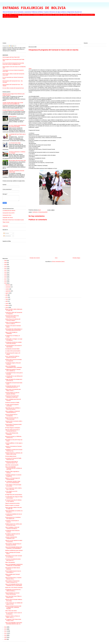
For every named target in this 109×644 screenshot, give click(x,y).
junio (7, 297)
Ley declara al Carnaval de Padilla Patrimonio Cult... (13, 459)
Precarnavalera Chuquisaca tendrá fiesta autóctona (13, 425)
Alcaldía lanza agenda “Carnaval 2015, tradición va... (13, 370)
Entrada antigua (76, 258)
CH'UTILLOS (17, 15)
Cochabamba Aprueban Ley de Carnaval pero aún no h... (12, 387)
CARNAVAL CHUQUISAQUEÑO (40, 212)
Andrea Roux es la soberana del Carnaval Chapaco (13, 320)
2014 (6, 627)
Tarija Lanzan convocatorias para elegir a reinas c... (13, 390)
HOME (5, 15)
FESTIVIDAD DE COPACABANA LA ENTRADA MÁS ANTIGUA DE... (14, 330)
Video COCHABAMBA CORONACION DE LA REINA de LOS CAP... (14, 468)
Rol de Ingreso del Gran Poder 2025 (11, 57)
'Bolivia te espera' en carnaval (12, 505)
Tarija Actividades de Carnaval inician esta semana (12, 594)
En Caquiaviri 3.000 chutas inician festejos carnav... (13, 620)
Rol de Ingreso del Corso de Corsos (10, 17)
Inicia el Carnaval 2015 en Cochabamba (11, 415)
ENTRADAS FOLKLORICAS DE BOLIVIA (34, 8)
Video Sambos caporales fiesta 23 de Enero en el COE (13, 544)
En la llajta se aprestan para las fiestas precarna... (13, 534)
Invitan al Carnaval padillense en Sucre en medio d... (13, 323)
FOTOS (71, 15)
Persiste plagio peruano (11, 456)
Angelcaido (5, 226)
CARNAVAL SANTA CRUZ (47, 15)
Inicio (56, 258)
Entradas (6, 233)
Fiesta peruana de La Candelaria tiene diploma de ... (13, 518)
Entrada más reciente (35, 258)
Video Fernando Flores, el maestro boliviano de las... (13, 578)
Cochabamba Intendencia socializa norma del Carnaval (13, 343)
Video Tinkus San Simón (11, 611)
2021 (6, 271)
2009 (6, 637)
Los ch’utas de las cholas (15, 143)
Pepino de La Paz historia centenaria (14, 588)
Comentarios (7, 236)
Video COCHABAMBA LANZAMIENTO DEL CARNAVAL (14, 367)
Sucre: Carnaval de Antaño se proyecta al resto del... (12, 357)
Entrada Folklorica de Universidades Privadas (13, 110)
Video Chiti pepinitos (10, 562)
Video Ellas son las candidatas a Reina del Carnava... (13, 409)
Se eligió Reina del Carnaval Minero (14, 495)
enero (7, 307)
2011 (6, 633)
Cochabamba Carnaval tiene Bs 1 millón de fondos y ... (13, 590)
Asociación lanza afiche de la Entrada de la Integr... (12, 316)
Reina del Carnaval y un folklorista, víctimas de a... (13, 437)
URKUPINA (65, 15)
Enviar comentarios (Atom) (58, 262)
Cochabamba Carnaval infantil (12, 349)
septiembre (8, 291)
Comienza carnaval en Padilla (12, 403)
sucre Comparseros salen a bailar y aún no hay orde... (14, 489)
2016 (6, 281)
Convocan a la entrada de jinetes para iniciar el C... (13, 560)
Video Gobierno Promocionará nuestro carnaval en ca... (12, 582)
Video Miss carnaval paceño (12, 465)
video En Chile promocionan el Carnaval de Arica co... (12, 430)
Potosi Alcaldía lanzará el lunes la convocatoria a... (13, 572)
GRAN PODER (58, 15)
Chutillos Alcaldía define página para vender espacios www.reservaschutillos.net (13, 103)
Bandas (10, 15)
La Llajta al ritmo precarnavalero (13, 351)
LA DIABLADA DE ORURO (9, 211)
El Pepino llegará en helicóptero (13, 428)
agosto (7, 293)
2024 (6, 265)
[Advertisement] (48, 30)
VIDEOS (77, 15)
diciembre (8, 285)
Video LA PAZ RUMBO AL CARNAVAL (11, 333)
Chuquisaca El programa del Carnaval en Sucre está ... (12, 397)
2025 (6, 263)
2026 (6, 261)
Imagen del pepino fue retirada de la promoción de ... (14, 380)
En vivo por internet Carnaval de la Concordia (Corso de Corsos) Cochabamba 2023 (13, 64)
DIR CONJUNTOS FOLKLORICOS (87, 15)
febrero (7, 305)
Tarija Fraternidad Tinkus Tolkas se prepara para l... (13, 597)
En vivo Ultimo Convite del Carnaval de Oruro (13, 88)
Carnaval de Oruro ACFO (9, 213)
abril (7, 301)
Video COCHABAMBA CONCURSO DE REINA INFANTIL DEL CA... (14, 623)
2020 (6, 273)
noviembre (8, 287)
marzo (7, 303)
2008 (6, 639)
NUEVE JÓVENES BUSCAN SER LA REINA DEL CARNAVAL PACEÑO (13, 607)
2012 (6, 631)
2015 (6, 283)
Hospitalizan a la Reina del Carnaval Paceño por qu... (14, 450)
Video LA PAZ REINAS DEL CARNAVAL (12, 434)
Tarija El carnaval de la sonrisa (12, 503)
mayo (7, 299)
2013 (6, 629)
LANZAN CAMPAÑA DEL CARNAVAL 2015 (11, 538)
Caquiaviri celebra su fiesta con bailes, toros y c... (13, 617)
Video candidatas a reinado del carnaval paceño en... (12, 412)
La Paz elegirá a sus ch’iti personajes (11, 492)
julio (7, 295)
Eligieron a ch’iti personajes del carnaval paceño (12, 479)
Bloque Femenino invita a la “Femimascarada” (12, 418)
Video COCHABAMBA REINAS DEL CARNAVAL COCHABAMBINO (14, 548)
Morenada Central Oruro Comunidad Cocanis (13, 220)
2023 (6, 267)
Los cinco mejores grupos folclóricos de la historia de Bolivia (17, 126)
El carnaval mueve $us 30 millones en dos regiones (13, 501)
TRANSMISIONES (37, 15)
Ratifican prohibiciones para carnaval (14, 550)
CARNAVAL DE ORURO (26, 15)
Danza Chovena (13, 116)
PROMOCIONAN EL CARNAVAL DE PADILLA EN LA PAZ (14, 454)
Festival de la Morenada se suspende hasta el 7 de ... (12, 462)
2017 (6, 279)
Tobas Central (6, 222)
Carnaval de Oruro (7, 215)
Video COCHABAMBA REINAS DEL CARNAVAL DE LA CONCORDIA (14, 585)
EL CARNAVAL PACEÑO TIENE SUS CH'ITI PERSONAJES (13, 482)
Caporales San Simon (8, 218)
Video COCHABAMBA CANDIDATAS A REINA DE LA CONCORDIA (14, 565)
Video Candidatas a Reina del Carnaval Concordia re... (12, 528)
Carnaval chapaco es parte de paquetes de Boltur (12, 393)
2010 (6, 635)
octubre (7, 289)
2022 (6, 269)
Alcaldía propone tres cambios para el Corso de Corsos (14, 525)
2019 (6, 275)
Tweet (30, 69)
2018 (6, 277)
